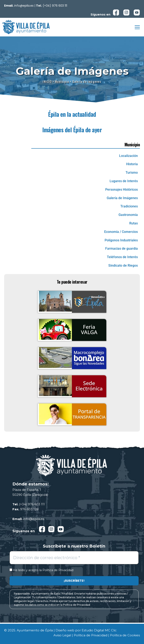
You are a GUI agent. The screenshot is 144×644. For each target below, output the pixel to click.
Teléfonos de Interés (122, 257)
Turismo (132, 173)
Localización (128, 156)
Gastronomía (128, 215)
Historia (132, 164)
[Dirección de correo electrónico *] (74, 558)
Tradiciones (129, 206)
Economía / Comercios (121, 232)
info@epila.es (24, 6)
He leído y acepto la (41, 570)
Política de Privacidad (58, 570)
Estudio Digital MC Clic (99, 630)
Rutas (134, 223)
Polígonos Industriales (121, 240)
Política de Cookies (125, 635)
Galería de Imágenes (122, 198)
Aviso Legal (62, 635)
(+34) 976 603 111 (55, 6)
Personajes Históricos (122, 190)
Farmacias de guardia (122, 249)
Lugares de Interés (124, 181)
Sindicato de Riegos (123, 265)
